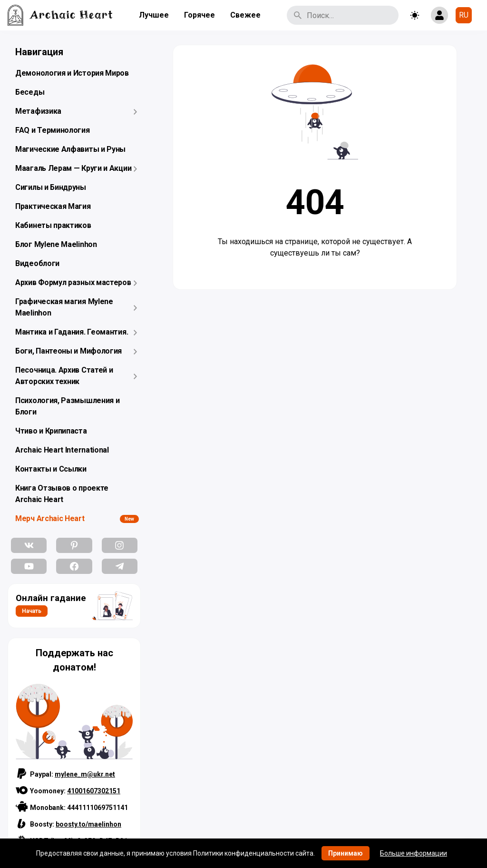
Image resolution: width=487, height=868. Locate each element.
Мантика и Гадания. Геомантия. (72, 332)
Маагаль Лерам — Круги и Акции (73, 168)
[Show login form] (439, 15)
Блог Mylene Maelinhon (56, 244)
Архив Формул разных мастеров (73, 282)
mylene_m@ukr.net (85, 774)
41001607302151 (94, 791)
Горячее (200, 15)
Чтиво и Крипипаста (51, 431)
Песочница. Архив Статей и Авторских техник (64, 376)
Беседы (30, 92)
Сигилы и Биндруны (51, 187)
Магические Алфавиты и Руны (70, 149)
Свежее (245, 15)
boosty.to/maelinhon (88, 824)
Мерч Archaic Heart (50, 518)
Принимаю (346, 853)
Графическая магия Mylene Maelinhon (64, 307)
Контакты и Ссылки (51, 469)
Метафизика (38, 111)
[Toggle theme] (415, 15)
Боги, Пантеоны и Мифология (68, 351)
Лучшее (154, 15)
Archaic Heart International (62, 450)
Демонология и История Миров (72, 73)
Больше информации (414, 853)
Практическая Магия (53, 206)
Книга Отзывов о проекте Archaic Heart (62, 494)
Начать (32, 611)
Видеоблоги (37, 263)
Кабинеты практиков (53, 225)
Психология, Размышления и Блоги (68, 406)
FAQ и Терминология (53, 130)
